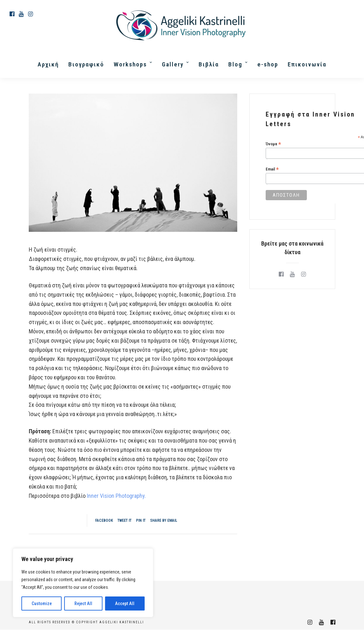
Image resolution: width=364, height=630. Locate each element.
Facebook (104, 520)
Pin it (141, 520)
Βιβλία (209, 64)
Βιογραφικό (86, 64)
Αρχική (48, 64)
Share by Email (164, 520)
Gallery (173, 64)
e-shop (268, 64)
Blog (235, 64)
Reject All (83, 603)
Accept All (125, 603)
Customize (42, 603)
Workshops (130, 64)
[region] (83, 583)
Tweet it (125, 520)
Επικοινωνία (307, 64)
